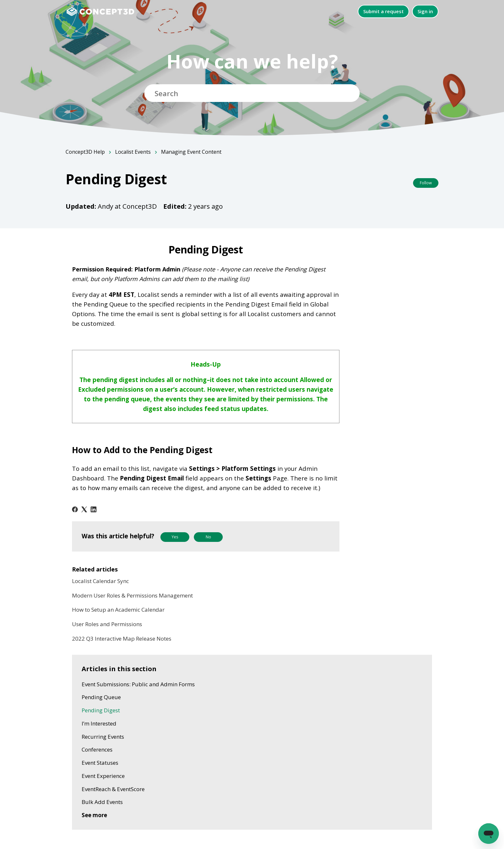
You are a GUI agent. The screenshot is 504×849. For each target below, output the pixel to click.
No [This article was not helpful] (208, 537)
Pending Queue (101, 697)
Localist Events (133, 152)
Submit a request (383, 11)
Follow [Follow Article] (426, 183)
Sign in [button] (425, 11)
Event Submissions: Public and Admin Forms (138, 684)
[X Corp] (84, 509)
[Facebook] (75, 509)
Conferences (97, 749)
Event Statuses (100, 763)
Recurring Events (103, 737)
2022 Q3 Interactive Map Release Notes (122, 639)
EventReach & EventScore (113, 789)
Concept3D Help (85, 152)
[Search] (252, 93)
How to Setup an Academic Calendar (118, 610)
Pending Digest (101, 710)
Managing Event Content (191, 152)
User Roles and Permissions (107, 624)
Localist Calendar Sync (100, 581)
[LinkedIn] (94, 509)
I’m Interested (99, 723)
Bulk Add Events (102, 802)
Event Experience (103, 776)
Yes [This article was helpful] (175, 537)
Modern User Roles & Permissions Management (132, 595)
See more (94, 815)
